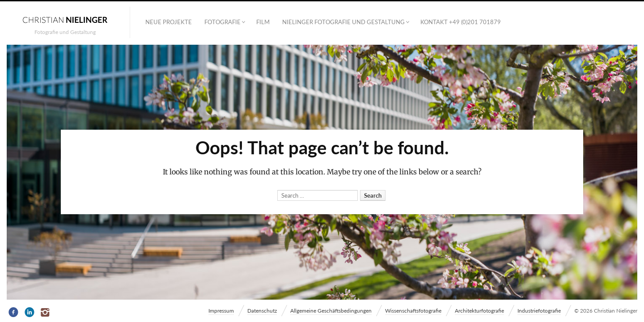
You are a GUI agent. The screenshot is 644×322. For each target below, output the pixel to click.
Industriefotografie (539, 311)
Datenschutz (262, 311)
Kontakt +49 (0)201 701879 (461, 22)
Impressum (221, 311)
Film (263, 22)
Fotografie (222, 22)
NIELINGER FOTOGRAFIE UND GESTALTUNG (343, 22)
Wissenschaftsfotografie (413, 311)
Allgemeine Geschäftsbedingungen (331, 311)
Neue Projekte (169, 22)
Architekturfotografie (479, 311)
